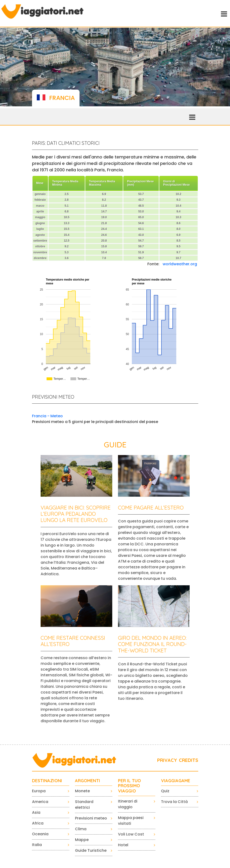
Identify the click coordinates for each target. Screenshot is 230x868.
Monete (82, 791)
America (40, 802)
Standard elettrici (84, 805)
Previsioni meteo (91, 818)
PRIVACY (167, 760)
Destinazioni (47, 781)
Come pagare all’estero (151, 508)
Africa (38, 823)
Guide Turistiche (91, 850)
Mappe (82, 840)
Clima (81, 829)
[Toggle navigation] (224, 13)
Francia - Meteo (47, 416)
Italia (37, 845)
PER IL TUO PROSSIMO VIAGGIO (129, 786)
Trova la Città (174, 802)
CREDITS (189, 760)
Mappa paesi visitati (131, 821)
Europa (39, 791)
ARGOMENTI (88, 781)
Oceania (40, 834)
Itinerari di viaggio (128, 804)
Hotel (123, 845)
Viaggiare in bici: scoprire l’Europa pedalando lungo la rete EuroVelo (76, 514)
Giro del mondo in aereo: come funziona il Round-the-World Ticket (152, 644)
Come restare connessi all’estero (73, 641)
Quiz (165, 791)
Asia (36, 812)
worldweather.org (180, 264)
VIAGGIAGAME (176, 781)
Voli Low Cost (131, 834)
